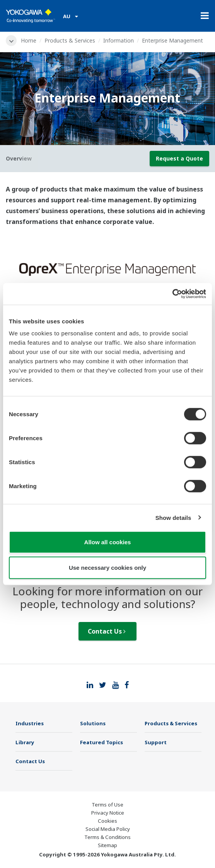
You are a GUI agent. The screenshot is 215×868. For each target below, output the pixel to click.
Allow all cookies (108, 542)
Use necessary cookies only (107, 567)
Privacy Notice (108, 813)
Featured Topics (102, 742)
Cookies (107, 821)
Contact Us (107, 631)
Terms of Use (107, 805)
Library (25, 742)
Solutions (93, 723)
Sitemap (107, 845)
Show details (173, 517)
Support (156, 742)
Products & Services (70, 40)
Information (119, 40)
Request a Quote (179, 158)
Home (29, 40)
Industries (30, 723)
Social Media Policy (108, 829)
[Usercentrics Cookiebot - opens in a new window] (172, 294)
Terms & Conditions (107, 837)
